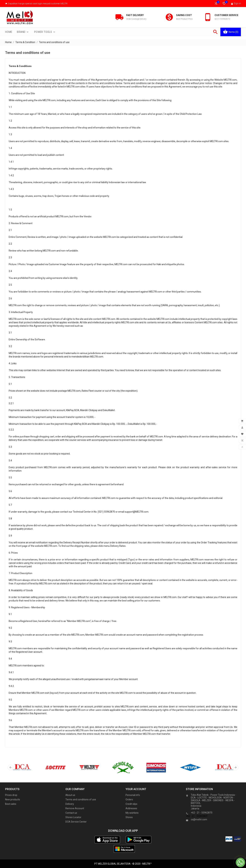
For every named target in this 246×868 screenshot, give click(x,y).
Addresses (131, 808)
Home (9, 32)
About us (70, 795)
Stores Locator (73, 817)
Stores (129, 817)
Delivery (70, 804)
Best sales (11, 804)
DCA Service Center (76, 822)
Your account (136, 789)
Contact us (71, 813)
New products (13, 799)
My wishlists (132, 813)
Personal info (133, 795)
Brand (23, 32)
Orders (129, 799)
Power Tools (45, 32)
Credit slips (131, 804)
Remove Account (75, 808)
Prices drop (11, 795)
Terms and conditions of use (81, 799)
